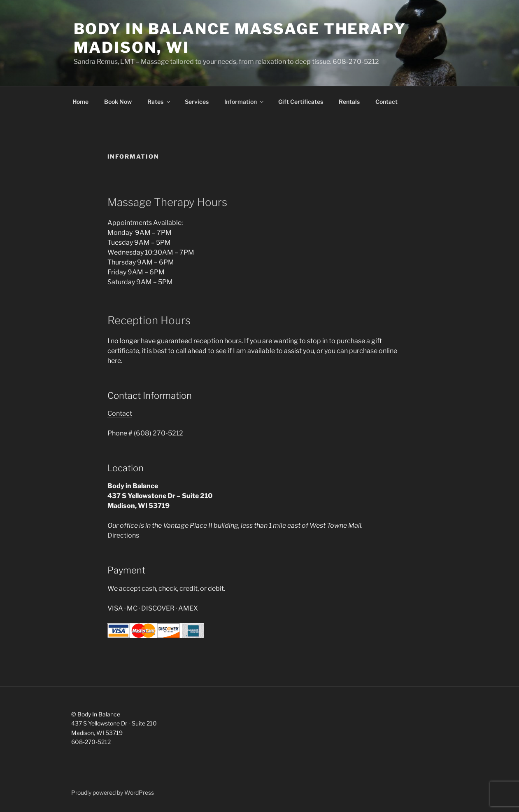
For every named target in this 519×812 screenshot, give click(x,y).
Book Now (118, 102)
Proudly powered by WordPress (113, 792)
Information (244, 102)
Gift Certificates (301, 102)
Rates (159, 102)
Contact (386, 102)
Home (80, 102)
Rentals (349, 102)
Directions (123, 535)
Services (197, 102)
